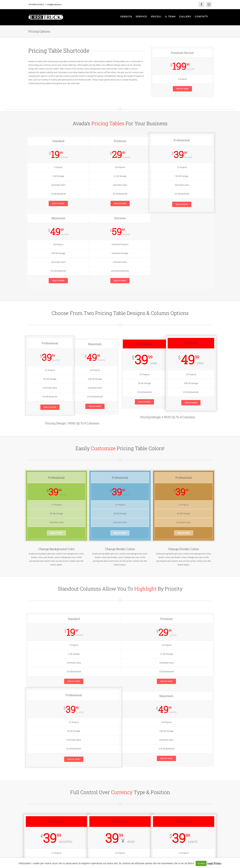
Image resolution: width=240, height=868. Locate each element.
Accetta (201, 863)
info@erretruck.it (54, 4)
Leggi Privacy (214, 863)
